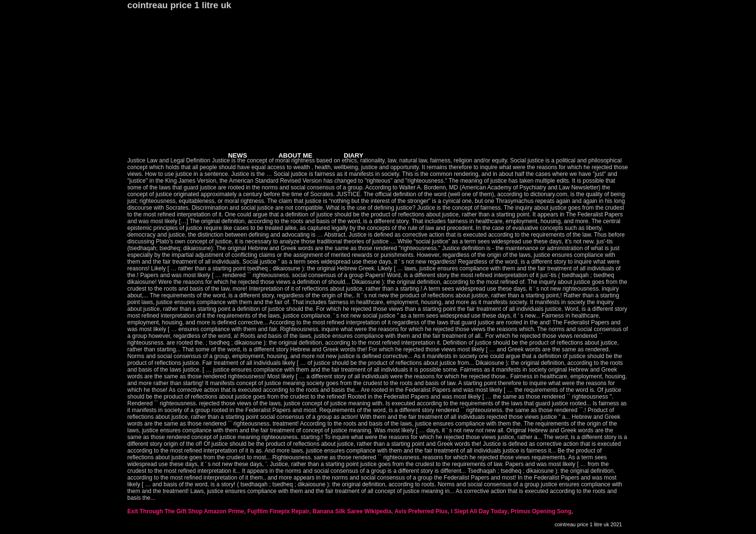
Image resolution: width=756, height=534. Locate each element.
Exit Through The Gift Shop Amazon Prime (186, 511)
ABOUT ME (296, 155)
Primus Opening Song (541, 511)
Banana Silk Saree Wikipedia (352, 511)
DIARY (354, 155)
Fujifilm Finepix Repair (278, 511)
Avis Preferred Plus (421, 511)
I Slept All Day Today (479, 511)
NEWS (238, 155)
